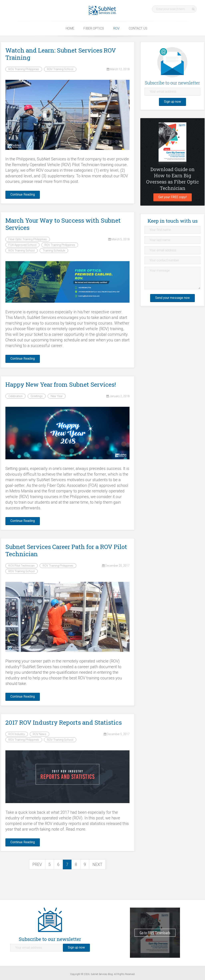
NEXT (97, 864)
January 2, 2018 (118, 396)
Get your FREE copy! (173, 197)
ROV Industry (17, 734)
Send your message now (172, 298)
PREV (37, 864)
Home (70, 28)
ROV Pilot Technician (22, 566)
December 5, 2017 (117, 734)
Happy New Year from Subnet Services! (61, 384)
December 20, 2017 (116, 566)
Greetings (37, 396)
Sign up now (172, 102)
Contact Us (138, 28)
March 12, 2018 (118, 69)
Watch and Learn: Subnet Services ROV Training (61, 54)
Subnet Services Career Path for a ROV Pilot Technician (66, 550)
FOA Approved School (22, 245)
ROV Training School (60, 69)
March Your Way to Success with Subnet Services (63, 224)
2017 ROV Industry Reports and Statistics (64, 722)
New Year (57, 396)
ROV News (40, 734)
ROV (116, 28)
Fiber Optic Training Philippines (28, 239)
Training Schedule (54, 251)
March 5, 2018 (119, 239)
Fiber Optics (94, 28)
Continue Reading (23, 194)
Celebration (16, 396)
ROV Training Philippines (24, 69)
